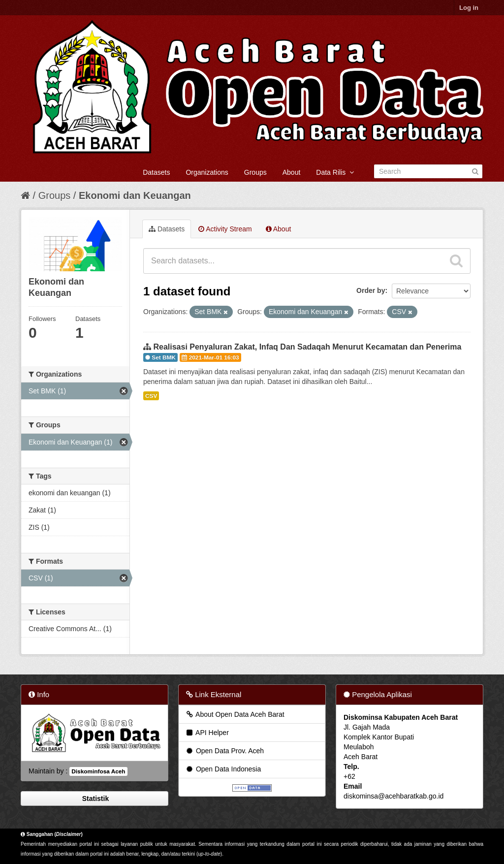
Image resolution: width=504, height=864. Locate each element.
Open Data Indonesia (223, 769)
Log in (469, 8)
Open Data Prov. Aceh (224, 751)
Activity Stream (225, 229)
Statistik (94, 799)
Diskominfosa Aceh (98, 771)
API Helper (207, 733)
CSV (151, 396)
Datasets (156, 172)
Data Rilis (335, 172)
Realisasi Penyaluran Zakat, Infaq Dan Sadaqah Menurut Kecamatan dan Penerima (307, 347)
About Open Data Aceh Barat (235, 714)
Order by (371, 290)
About (292, 172)
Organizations (207, 172)
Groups (255, 172)
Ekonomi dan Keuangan (135, 195)
